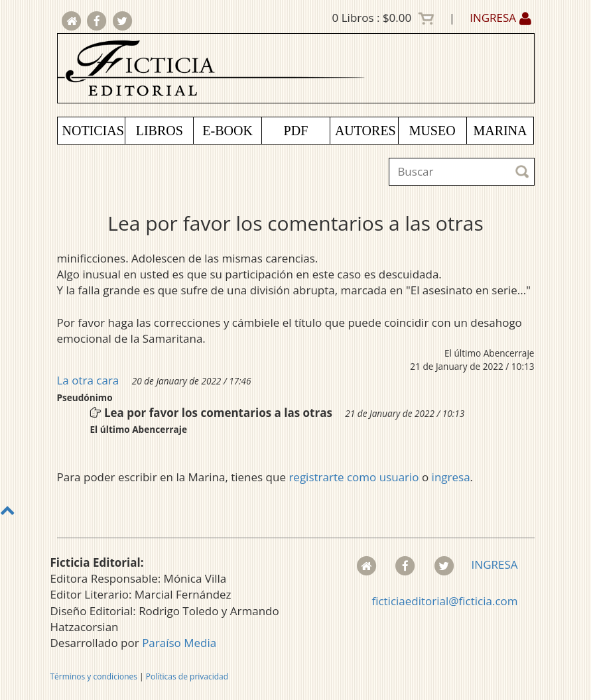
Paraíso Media (179, 643)
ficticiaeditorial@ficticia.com (444, 601)
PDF (296, 131)
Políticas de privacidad (187, 676)
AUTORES (365, 131)
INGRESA (500, 18)
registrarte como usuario (354, 477)
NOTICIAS (93, 131)
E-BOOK (228, 131)
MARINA (500, 131)
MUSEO (432, 131)
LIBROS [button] (160, 131)
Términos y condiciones (94, 676)
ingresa (451, 477)
